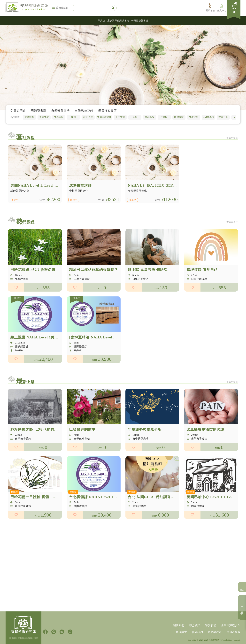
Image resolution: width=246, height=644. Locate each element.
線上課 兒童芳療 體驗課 (148, 271)
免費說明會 (18, 111)
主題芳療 (44, 117)
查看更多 (225, 138)
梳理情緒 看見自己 (202, 271)
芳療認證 (193, 117)
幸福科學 (149, 117)
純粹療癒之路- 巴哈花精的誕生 (36, 431)
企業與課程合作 (231, 625)
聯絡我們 (197, 632)
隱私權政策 (215, 632)
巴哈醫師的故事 (82, 431)
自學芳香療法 (60, 111)
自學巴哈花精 (84, 111)
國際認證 (179, 117)
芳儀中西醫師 (104, 117)
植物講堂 (181, 632)
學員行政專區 (107, 111)
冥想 (135, 117)
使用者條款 (234, 632)
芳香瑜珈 (59, 117)
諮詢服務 (211, 625)
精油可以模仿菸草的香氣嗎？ (94, 271)
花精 (74, 117)
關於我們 (179, 625)
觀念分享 (88, 117)
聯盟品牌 (195, 625)
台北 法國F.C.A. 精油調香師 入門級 (157, 498)
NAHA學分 (208, 117)
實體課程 (30, 117)
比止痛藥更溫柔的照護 (205, 431)
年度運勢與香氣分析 (145, 431)
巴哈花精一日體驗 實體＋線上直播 (39, 498)
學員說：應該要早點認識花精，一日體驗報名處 (123, 21)
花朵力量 (223, 117)
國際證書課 (38, 111)
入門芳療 (120, 117)
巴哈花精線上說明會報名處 (33, 271)
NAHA (164, 117)
